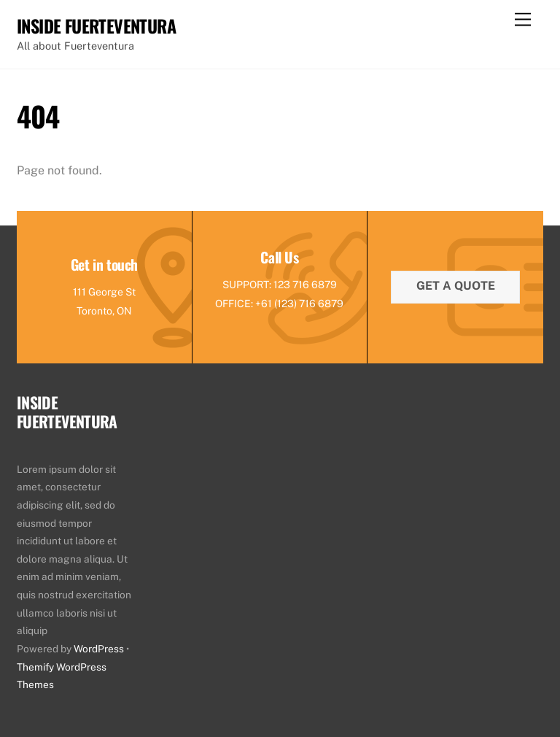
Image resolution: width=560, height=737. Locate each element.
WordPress (99, 649)
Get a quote (456, 286)
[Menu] (523, 20)
